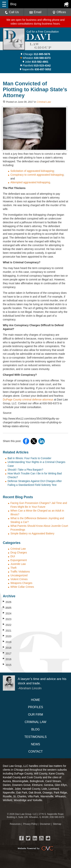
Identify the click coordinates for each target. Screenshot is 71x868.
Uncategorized (19, 575)
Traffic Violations (20, 572)
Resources (15, 824)
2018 (7, 648)
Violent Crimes (19, 579)
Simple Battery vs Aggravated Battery (32, 533)
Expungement (19, 560)
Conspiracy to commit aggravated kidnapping (37, 175)
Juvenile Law (18, 564)
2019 (7, 642)
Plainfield (36, 66)
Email (35, 12)
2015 (7, 665)
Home (36, 700)
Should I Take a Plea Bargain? (25, 470)
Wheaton (35, 58)
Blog (35, 729)
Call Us (12, 12)
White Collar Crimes (22, 587)
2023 (7, 619)
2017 (7, 653)
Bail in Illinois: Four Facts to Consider (29, 458)
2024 (7, 613)
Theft (13, 568)
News (36, 744)
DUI (13, 556)
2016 (7, 659)
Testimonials (35, 737)
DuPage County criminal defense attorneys (28, 400)
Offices (59, 12)
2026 (7, 602)
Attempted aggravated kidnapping (30, 182)
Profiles (35, 707)
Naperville (35, 69)
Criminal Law (44, 102)
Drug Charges (19, 553)
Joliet (36, 62)
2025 (7, 608)
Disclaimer (45, 824)
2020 (7, 636)
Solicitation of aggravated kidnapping (32, 171)
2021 (7, 630)
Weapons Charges (21, 583)
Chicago (35, 54)
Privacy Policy (30, 824)
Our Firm (35, 715)
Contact (35, 751)
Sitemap (57, 824)
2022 (7, 625)
